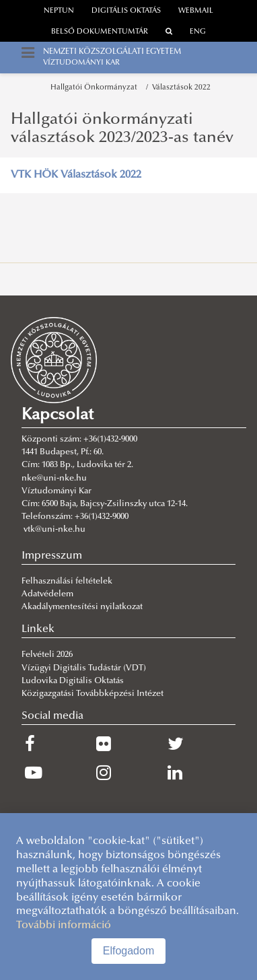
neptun (59, 11)
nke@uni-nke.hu (54, 479)
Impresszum (52, 556)
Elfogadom (129, 951)
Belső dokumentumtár (100, 32)
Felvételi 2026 (47, 655)
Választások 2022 (181, 88)
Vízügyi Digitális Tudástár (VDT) (85, 668)
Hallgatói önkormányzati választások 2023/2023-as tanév (122, 129)
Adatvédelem (47, 594)
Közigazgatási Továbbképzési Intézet (93, 694)
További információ (64, 925)
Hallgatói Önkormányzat (96, 88)
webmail (196, 11)
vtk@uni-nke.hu (54, 530)
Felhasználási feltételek (67, 582)
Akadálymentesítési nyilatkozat (82, 607)
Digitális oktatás (126, 11)
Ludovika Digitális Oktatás (73, 681)
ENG (198, 32)
